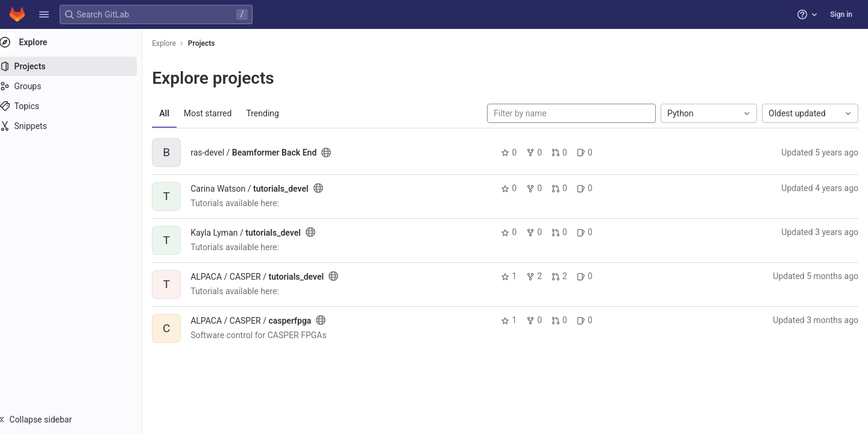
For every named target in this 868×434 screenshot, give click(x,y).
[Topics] (77, 106)
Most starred (220, 113)
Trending (275, 113)
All (176, 113)
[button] (44, 14)
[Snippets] (77, 126)
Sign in (841, 14)
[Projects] (77, 66)
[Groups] (77, 86)
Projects (214, 43)
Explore (176, 43)
